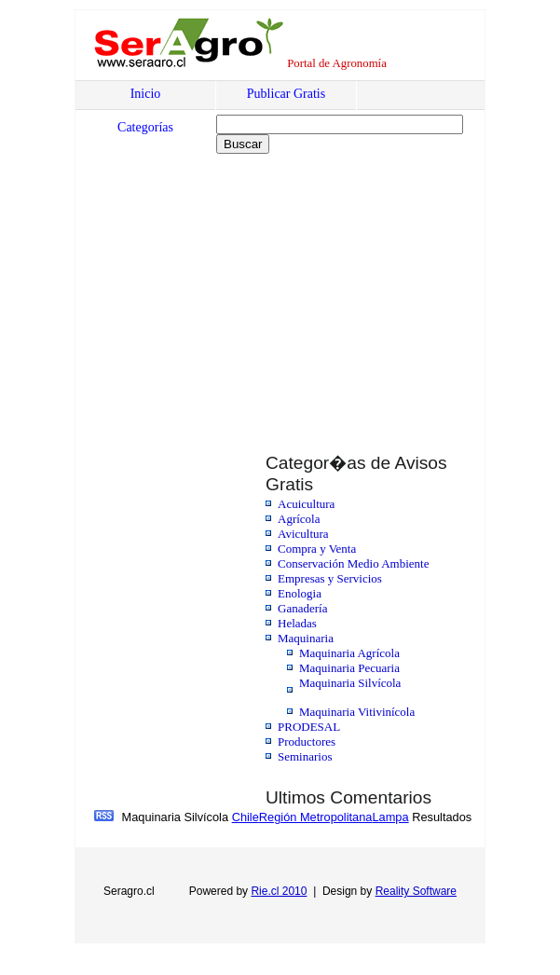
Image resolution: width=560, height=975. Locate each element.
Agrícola (299, 519)
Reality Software (416, 891)
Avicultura (303, 534)
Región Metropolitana (316, 817)
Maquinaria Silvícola (350, 683)
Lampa (390, 817)
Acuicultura (306, 504)
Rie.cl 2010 (279, 891)
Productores (307, 742)
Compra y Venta (317, 549)
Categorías (145, 127)
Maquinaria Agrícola (349, 653)
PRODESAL (309, 727)
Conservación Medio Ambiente (353, 563)
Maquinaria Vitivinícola (357, 712)
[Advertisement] (236, 292)
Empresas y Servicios (330, 578)
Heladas (297, 623)
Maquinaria (306, 638)
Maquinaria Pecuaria (349, 668)
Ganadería (302, 608)
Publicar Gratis (286, 94)
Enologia (300, 593)
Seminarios (305, 756)
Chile (246, 817)
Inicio (146, 94)
